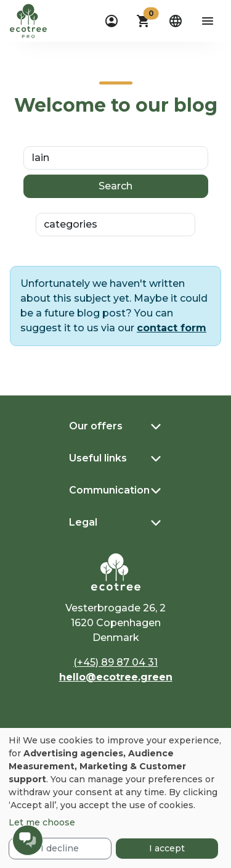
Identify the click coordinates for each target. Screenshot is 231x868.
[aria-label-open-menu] (208, 21)
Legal (83, 522)
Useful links (98, 458)
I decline (60, 848)
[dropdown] (111, 21)
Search (115, 186)
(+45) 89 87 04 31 (115, 662)
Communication (109, 490)
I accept (167, 848)
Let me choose (42, 822)
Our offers (96, 426)
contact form (172, 328)
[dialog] (115, 798)
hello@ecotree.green (116, 677)
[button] (144, 21)
